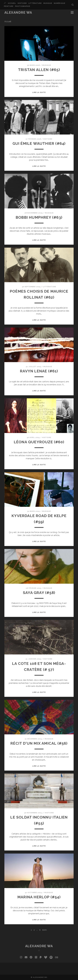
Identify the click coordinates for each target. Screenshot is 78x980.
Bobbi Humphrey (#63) (39, 217)
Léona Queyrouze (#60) (39, 442)
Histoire (22, 3)
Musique (48, 3)
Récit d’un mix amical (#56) (39, 743)
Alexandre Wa (18, 13)
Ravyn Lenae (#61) (39, 371)
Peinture (9, 6)
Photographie (23, 6)
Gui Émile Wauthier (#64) (39, 143)
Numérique (59, 3)
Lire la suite (39, 92)
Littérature (35, 3)
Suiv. (45, 930)
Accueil (12, 3)
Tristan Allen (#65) (39, 70)
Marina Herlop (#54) (39, 897)
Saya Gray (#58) (39, 593)
